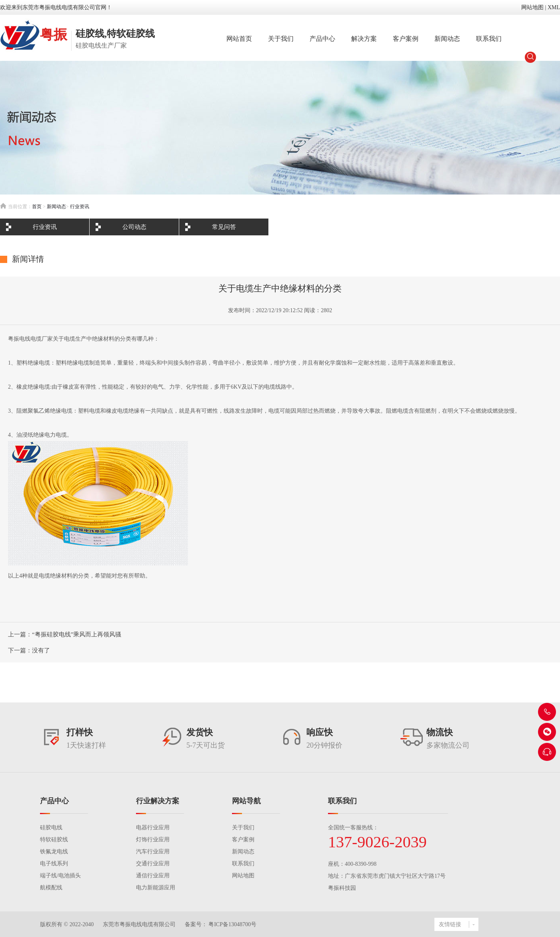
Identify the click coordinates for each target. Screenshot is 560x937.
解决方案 (364, 39)
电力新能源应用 (156, 888)
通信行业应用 (153, 876)
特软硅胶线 (54, 840)
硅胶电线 (51, 828)
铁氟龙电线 (54, 852)
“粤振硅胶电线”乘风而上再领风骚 (77, 634)
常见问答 (224, 227)
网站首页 (239, 39)
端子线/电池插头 (60, 876)
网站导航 (246, 801)
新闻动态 (447, 39)
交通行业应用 (153, 864)
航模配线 (51, 888)
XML (554, 7)
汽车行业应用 (153, 852)
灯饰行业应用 (153, 840)
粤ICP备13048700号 (232, 924)
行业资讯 (80, 207)
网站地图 (532, 7)
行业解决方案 (158, 801)
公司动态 (134, 227)
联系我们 (489, 39)
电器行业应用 (153, 828)
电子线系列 (54, 864)
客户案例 (406, 39)
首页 (37, 207)
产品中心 (322, 39)
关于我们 (281, 39)
